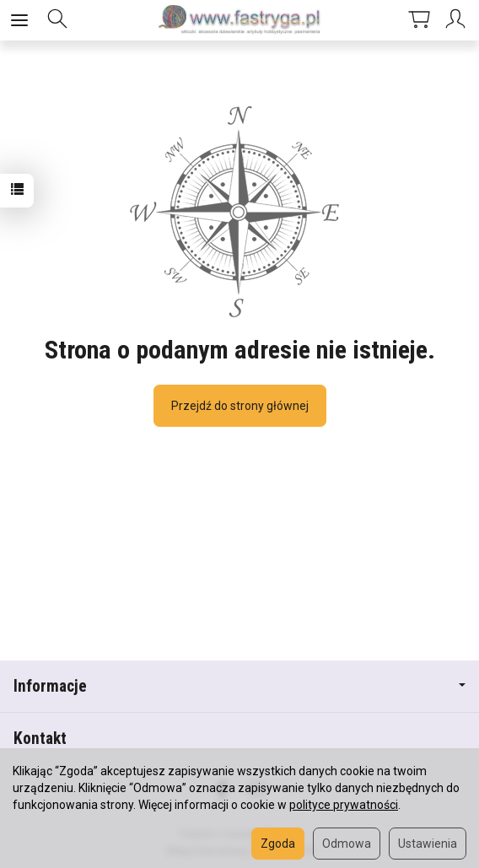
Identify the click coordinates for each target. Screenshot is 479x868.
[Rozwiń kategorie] (19, 20)
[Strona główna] (239, 20)
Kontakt (40, 739)
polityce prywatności (344, 805)
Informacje (239, 686)
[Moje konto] (458, 20)
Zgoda (278, 844)
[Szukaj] (57, 20)
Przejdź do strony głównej (240, 406)
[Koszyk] (419, 20)
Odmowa (347, 844)
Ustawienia (428, 844)
